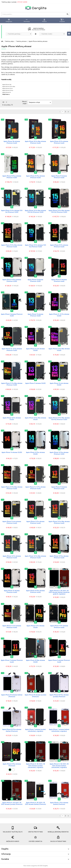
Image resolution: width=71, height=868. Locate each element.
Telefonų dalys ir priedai (14, 2)
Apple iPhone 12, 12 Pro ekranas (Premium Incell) (35, 488)
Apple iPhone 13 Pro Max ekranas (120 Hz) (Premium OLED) (59, 419)
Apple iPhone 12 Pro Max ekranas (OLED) (59, 350)
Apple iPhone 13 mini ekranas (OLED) (59, 384)
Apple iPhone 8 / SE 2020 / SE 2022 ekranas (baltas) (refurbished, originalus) (59, 766)
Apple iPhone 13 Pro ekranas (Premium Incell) (35, 522)
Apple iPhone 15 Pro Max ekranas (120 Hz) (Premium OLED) (59, 211)
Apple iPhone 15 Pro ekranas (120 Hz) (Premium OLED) (35, 246)
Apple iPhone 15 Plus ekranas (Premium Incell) (35, 591)
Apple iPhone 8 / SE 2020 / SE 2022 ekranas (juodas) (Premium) (12, 803)
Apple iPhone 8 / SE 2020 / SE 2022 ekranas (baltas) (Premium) (35, 803)
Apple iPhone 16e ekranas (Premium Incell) (12, 142)
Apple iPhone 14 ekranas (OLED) (12, 452)
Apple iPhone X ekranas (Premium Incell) (59, 661)
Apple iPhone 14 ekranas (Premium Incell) (12, 591)
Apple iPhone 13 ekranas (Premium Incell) (59, 488)
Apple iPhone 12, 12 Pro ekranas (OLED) (59, 315)
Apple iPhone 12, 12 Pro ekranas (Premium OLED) (12, 350)
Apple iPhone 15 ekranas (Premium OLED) (35, 280)
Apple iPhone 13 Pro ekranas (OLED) (12, 419)
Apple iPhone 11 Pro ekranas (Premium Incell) (59, 627)
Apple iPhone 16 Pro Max (9, 87)
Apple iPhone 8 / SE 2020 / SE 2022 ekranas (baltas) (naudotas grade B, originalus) (59, 592)
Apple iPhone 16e (7, 85)
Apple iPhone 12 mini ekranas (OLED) (35, 350)
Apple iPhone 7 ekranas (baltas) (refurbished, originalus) (59, 730)
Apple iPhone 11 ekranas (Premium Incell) (12, 661)
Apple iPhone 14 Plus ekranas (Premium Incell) (59, 557)
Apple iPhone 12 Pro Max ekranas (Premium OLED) (12, 384)
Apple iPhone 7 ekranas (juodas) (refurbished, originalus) (35, 730)
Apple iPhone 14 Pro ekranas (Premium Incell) (12, 557)
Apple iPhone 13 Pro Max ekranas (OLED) (35, 419)
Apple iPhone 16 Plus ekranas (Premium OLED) (12, 177)
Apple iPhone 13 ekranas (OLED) (35, 383)
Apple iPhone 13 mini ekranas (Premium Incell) (12, 522)
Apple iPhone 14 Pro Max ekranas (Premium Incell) (35, 557)
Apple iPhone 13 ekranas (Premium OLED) (35, 315)
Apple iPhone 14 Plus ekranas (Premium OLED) (59, 453)
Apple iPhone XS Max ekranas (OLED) (35, 661)
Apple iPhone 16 (7, 92)
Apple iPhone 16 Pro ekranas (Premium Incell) (59, 142)
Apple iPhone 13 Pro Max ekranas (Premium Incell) (59, 522)
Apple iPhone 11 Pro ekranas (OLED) (35, 627)
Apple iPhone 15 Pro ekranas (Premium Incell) (59, 246)
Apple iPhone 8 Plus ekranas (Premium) (12, 765)
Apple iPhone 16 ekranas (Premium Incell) (59, 177)
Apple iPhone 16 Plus (8, 90)
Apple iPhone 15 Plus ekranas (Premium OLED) (12, 280)
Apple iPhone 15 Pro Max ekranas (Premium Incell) (12, 246)
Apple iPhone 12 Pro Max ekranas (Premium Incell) (12, 488)
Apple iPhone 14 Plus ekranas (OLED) (35, 453)
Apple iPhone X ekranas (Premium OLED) (12, 315)
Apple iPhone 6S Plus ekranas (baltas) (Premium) (12, 730)
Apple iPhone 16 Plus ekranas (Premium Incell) (35, 177)
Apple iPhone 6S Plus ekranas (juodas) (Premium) (59, 696)
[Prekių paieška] (35, 14)
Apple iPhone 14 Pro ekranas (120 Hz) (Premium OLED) (12, 211)
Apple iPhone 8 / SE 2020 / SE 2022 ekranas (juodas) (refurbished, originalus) (35, 766)
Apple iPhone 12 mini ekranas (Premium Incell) (12, 627)
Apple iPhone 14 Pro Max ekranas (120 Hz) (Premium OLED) (35, 211)
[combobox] (19, 34)
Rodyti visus (6, 94)
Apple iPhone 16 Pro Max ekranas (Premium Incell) (35, 142)
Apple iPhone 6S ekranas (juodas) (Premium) (35, 696)
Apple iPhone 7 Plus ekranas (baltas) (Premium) (59, 803)
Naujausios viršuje (40, 102)
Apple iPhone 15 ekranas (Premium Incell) (59, 280)
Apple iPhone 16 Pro (8, 88)
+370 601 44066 (22, 2)
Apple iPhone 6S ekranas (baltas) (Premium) (12, 696)
